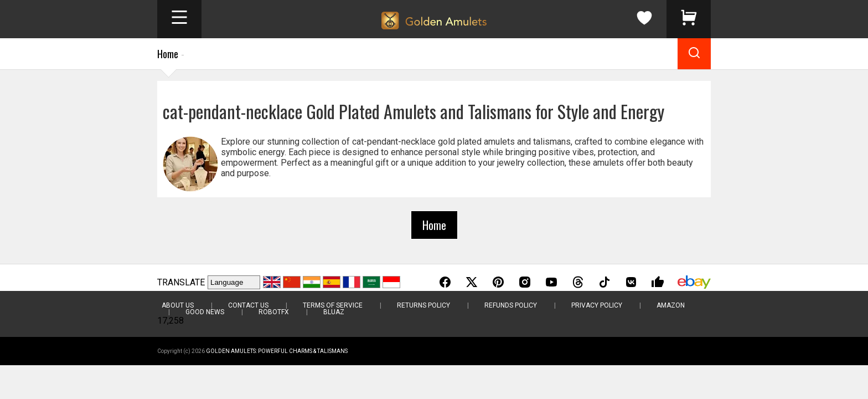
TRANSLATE (181, 282)
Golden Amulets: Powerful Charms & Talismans (277, 351)
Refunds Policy (511, 305)
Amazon (671, 305)
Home (168, 54)
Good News (205, 312)
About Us (178, 305)
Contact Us (248, 305)
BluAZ (334, 312)
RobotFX (274, 312)
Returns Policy (423, 305)
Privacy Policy (597, 305)
